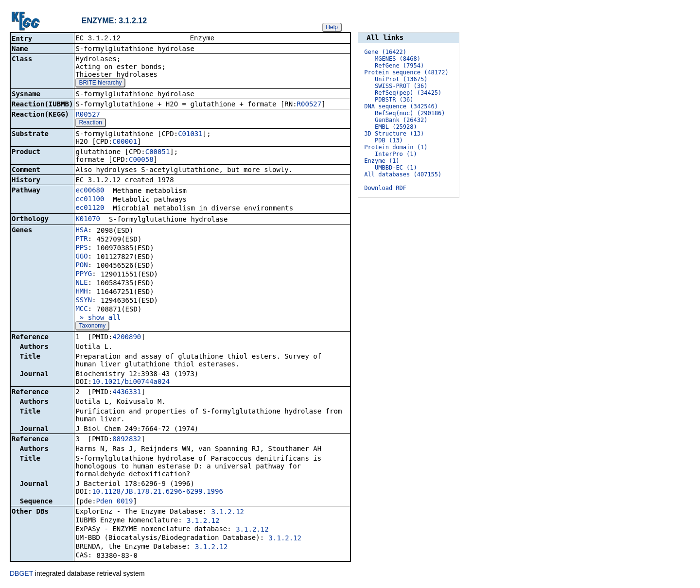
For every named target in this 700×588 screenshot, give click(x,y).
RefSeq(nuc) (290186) (410, 113)
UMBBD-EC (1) (396, 168)
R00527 (309, 105)
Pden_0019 (115, 502)
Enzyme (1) (382, 161)
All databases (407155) (403, 174)
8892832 (127, 440)
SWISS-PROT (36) (401, 86)
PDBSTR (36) (394, 100)
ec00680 (90, 191)
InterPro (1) (396, 154)
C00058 (141, 160)
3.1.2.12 (228, 513)
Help (332, 27)
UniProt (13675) (401, 79)
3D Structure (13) (394, 134)
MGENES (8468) (398, 59)
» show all (98, 318)
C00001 (125, 142)
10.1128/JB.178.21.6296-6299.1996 (157, 492)
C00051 (158, 153)
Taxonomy (92, 327)
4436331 (127, 393)
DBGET (21, 574)
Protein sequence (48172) (406, 72)
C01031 (190, 135)
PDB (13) (389, 140)
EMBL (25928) (396, 127)
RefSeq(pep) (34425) (408, 93)
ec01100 (90, 200)
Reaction (90, 123)
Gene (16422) (385, 52)
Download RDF (385, 188)
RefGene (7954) (399, 66)
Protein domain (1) (396, 147)
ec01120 (90, 208)
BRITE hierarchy (100, 84)
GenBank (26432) (401, 120)
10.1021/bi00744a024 (131, 382)
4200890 (127, 338)
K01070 (88, 220)
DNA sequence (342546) (401, 106)
